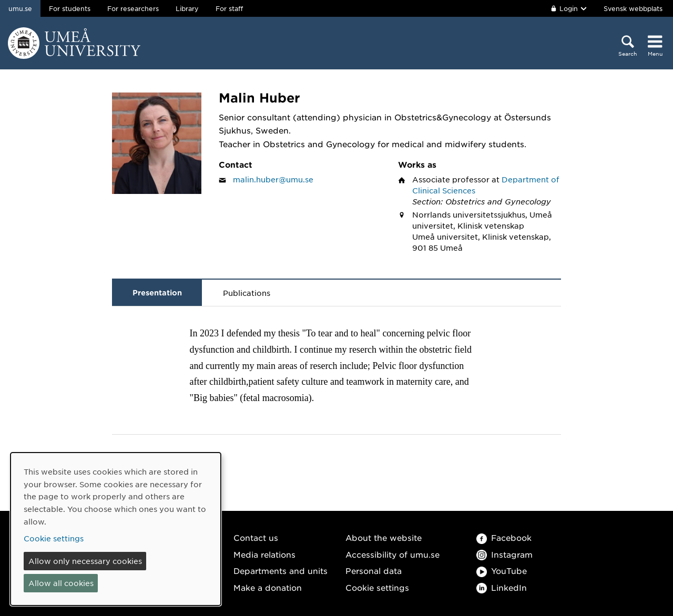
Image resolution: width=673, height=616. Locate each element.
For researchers (133, 8)
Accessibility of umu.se (392, 554)
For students (70, 8)
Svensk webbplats (633, 8)
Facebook (504, 537)
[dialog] (116, 529)
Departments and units (281, 571)
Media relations (264, 554)
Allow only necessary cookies (85, 561)
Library (187, 8)
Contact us (256, 537)
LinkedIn (502, 587)
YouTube (502, 571)
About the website (384, 537)
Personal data (374, 571)
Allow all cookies (61, 583)
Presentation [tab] (157, 292)
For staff (229, 8)
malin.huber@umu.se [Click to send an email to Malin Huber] (273, 179)
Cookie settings (377, 587)
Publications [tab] (247, 293)
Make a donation (268, 587)
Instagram (504, 554)
